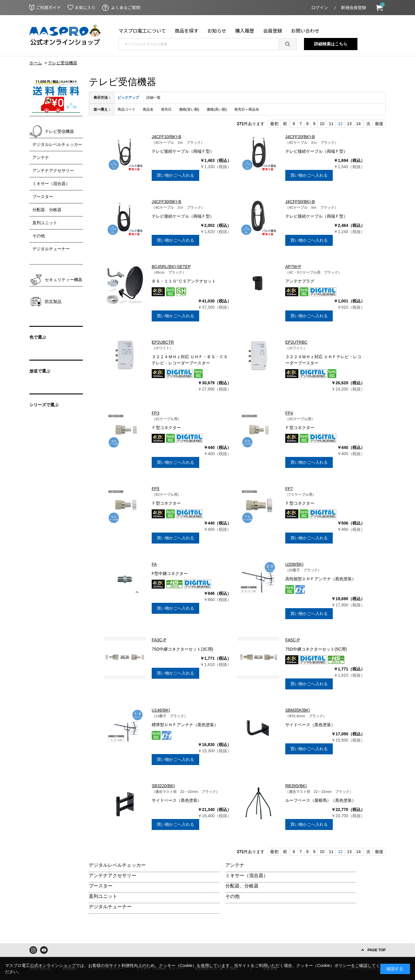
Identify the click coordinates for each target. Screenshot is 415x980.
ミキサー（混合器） (247, 875)
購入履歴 (245, 31)
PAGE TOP (377, 950)
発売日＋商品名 (247, 109)
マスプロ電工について (142, 31)
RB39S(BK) (296, 786)
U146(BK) (161, 710)
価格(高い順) (217, 109)
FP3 (156, 413)
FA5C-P (293, 640)
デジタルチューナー (110, 907)
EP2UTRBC (296, 342)
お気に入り (85, 7)
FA (154, 564)
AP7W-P (293, 267)
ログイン (320, 7)
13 (349, 124)
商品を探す (187, 31)
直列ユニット (103, 896)
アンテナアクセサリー (113, 875)
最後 (379, 124)
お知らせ (217, 31)
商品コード (126, 109)
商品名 (148, 109)
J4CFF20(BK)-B (300, 137)
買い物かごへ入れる (175, 175)
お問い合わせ (305, 31)
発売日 (166, 109)
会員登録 (273, 31)
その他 (232, 896)
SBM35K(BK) (298, 710)
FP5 (156, 489)
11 (331, 124)
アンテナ (235, 865)
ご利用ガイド (48, 7)
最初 (274, 124)
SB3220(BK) (163, 786)
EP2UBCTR (163, 342)
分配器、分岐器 (242, 886)
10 (322, 124)
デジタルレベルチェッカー (117, 865)
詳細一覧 (153, 98)
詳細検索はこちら (331, 44)
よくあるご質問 (126, 7)
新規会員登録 (354, 7)
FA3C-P (159, 640)
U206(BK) (294, 564)
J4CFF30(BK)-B (167, 202)
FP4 (289, 413)
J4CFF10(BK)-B (167, 137)
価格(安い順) (189, 109)
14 (359, 124)
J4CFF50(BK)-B (300, 202)
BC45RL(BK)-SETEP (171, 267)
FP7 (289, 489)
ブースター (101, 886)
